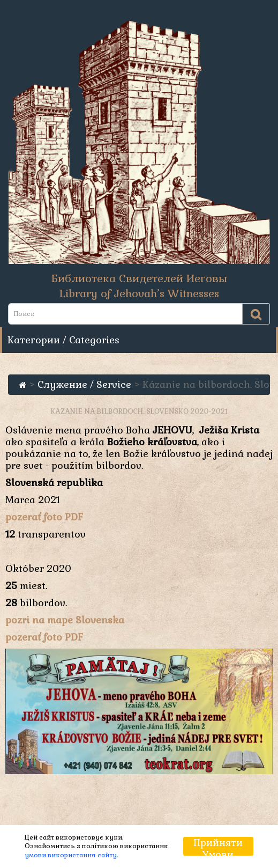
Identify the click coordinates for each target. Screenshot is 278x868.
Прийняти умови (218, 846)
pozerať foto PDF (44, 517)
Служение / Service (84, 384)
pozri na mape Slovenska (65, 620)
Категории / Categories (63, 340)
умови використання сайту (71, 855)
